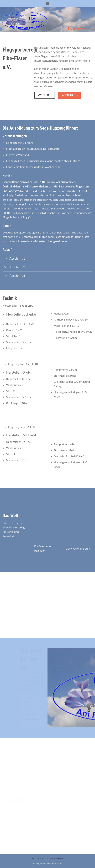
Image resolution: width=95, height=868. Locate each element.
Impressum (57, 858)
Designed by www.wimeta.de (48, 864)
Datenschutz (40, 858)
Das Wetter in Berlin (78, 548)
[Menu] (47, 3)
